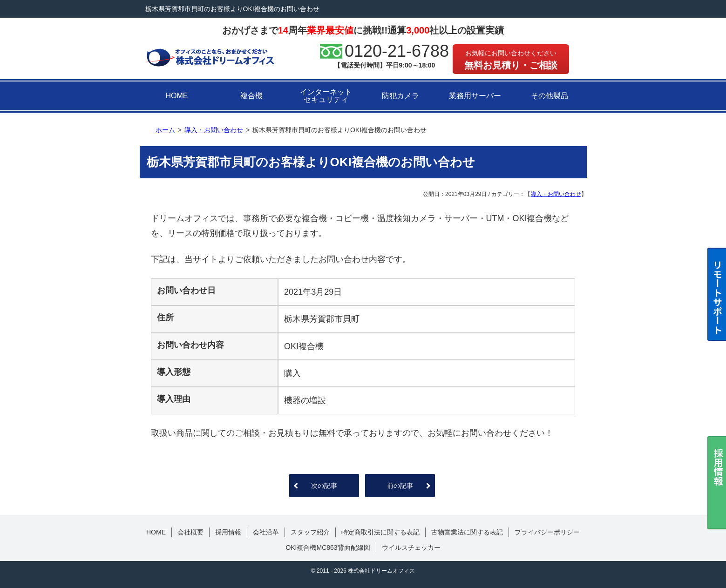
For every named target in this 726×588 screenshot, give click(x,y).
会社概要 (190, 532)
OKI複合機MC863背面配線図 (328, 547)
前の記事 (400, 486)
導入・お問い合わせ (556, 194)
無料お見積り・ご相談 (511, 60)
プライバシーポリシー (547, 532)
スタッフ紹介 (310, 532)
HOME (177, 96)
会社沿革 (266, 532)
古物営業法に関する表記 (467, 532)
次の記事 (324, 486)
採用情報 (228, 532)
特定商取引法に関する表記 (380, 532)
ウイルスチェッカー (411, 547)
